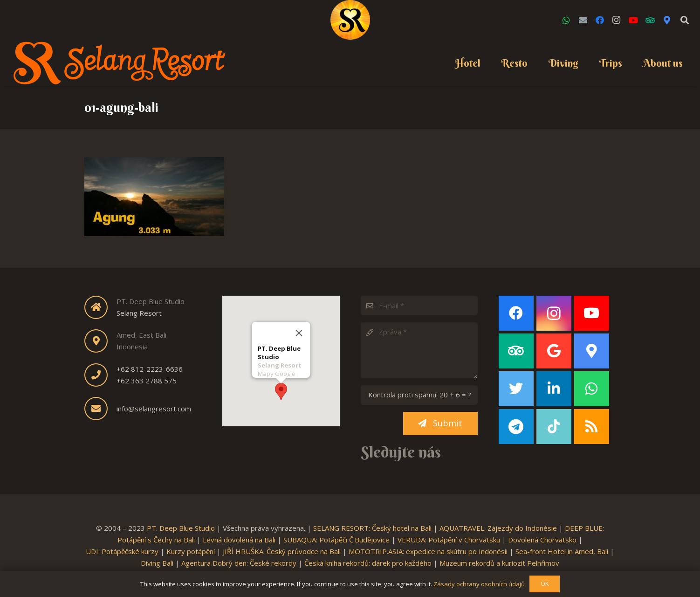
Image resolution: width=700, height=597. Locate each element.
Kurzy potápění (191, 551)
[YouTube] (633, 20)
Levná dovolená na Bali (239, 540)
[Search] (685, 20)
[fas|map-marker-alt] (100, 341)
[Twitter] (516, 389)
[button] (281, 390)
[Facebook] (600, 20)
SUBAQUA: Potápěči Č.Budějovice (336, 540)
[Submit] (440, 423)
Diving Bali (157, 563)
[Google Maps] (667, 20)
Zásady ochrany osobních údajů (479, 584)
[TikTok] (554, 427)
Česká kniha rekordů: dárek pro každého (368, 563)
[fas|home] (100, 307)
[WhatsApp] (566, 20)
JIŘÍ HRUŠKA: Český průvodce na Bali (282, 551)
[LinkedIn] (554, 389)
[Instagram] (617, 20)
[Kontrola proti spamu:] (419, 395)
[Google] (554, 351)
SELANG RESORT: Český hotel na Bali (372, 528)
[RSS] (592, 427)
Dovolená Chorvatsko (542, 540)
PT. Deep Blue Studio (181, 528)
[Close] (299, 331)
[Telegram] (516, 427)
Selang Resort (139, 313)
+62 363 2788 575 (147, 381)
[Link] (350, 20)
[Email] (583, 20)
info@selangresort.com (154, 409)
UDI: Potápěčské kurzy (122, 551)
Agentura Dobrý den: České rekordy (239, 563)
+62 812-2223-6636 (150, 369)
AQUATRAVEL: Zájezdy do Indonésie (498, 528)
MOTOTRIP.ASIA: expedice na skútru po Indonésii (428, 551)
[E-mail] (419, 305)
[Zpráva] (419, 350)
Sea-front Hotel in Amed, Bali (562, 551)
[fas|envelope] (100, 409)
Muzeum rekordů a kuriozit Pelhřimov (499, 563)
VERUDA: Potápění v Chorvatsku (449, 540)
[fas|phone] (100, 375)
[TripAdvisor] (650, 20)
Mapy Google (276, 372)
